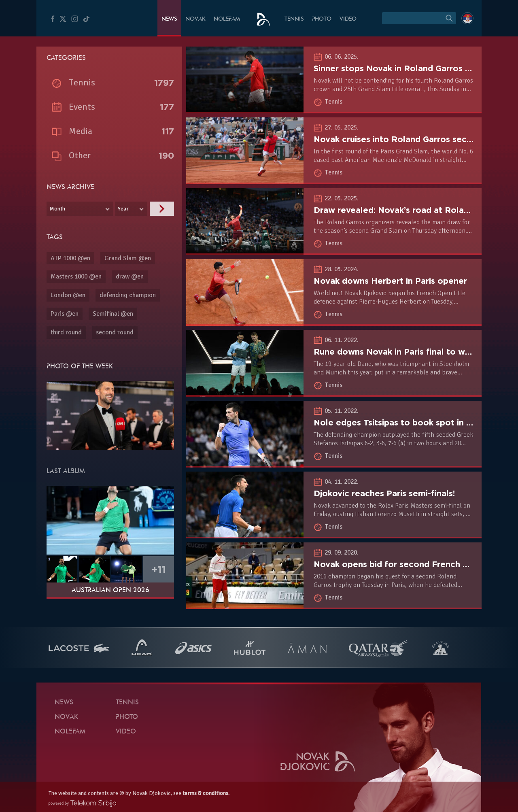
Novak (195, 19)
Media (81, 131)
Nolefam (227, 19)
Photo (322, 19)
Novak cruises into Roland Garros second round (411, 139)
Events (82, 107)
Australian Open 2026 (110, 591)
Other (80, 155)
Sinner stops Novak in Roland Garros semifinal (408, 68)
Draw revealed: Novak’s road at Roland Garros (409, 210)
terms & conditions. (206, 793)
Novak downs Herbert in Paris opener (390, 281)
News (169, 19)
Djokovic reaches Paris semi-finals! (384, 493)
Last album (66, 472)
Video (348, 19)
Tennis (294, 19)
